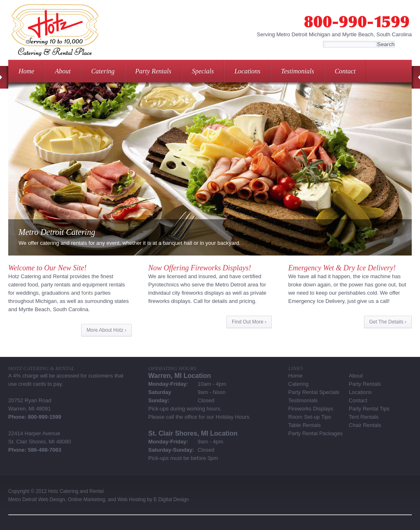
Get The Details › (388, 322)
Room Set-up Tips (310, 417)
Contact (345, 71)
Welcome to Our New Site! (47, 268)
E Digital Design (171, 500)
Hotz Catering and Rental (76, 491)
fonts (87, 293)
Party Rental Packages (315, 433)
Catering (103, 71)
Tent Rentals (364, 417)
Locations (247, 71)
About (63, 71)
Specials (203, 71)
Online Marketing (87, 500)
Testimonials (297, 71)
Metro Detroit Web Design (37, 500)
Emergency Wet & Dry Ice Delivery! (342, 268)
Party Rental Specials (314, 392)
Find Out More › (249, 322)
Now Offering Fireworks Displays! (200, 268)
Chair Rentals (365, 425)
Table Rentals (304, 425)
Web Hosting (131, 500)
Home (26, 71)
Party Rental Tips (369, 409)
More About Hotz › (106, 330)
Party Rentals (153, 71)
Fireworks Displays (311, 409)
